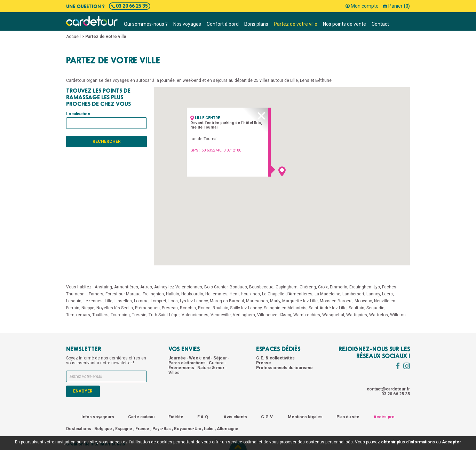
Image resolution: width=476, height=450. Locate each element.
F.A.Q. (203, 417)
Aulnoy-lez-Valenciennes (178, 287)
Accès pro (384, 417)
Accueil (73, 37)
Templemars (78, 315)
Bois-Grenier (216, 287)
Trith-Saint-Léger (164, 315)
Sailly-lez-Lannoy (246, 308)
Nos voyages (187, 24)
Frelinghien (153, 294)
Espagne (124, 429)
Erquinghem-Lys (365, 287)
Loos (173, 301)
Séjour (221, 358)
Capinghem (287, 287)
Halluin (173, 294)
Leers (387, 294)
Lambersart (353, 294)
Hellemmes (216, 294)
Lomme (141, 301)
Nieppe (88, 308)
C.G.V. (267, 417)
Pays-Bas (162, 429)
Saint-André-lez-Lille (328, 308)
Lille (109, 301)
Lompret (158, 301)
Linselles (123, 301)
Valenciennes (195, 315)
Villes (174, 373)
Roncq (204, 308)
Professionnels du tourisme (284, 368)
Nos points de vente (344, 24)
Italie (209, 429)
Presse (264, 363)
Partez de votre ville (296, 24)
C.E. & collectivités (275, 358)
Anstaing (103, 287)
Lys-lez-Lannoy (194, 301)
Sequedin (375, 308)
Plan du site (348, 417)
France (142, 429)
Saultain (356, 308)
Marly (275, 301)
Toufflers (100, 315)
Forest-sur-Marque (123, 294)
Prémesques (147, 308)
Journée (178, 358)
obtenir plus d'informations (408, 442)
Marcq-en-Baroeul (227, 301)
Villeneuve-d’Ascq (274, 315)
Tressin (139, 315)
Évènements (182, 368)
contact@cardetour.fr (388, 389)
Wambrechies (307, 315)
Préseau (170, 308)
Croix (323, 287)
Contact (380, 24)
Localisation (78, 114)
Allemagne (228, 429)
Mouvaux (363, 301)
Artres (146, 287)
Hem (234, 294)
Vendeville (221, 315)
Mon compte (362, 6)
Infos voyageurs (98, 417)
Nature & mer (211, 368)
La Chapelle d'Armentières (287, 294)
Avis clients (235, 417)
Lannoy (373, 294)
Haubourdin (192, 294)
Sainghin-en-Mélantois (285, 308)
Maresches (257, 301)
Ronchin (188, 308)
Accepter (451, 442)
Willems (398, 315)
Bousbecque (261, 287)
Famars (96, 294)
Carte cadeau (141, 417)
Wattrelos (379, 315)
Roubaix (220, 308)
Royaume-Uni (187, 429)
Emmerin (339, 287)
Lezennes (93, 301)
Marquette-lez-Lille (300, 301)
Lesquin (74, 301)
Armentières (126, 287)
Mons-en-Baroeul (336, 301)
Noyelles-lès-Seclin (115, 308)
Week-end (200, 358)
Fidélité (176, 417)
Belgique (103, 429)
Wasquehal (333, 315)
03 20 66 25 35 (130, 6)
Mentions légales (305, 417)
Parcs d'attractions (188, 363)
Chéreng (308, 287)
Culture (217, 363)
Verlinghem (244, 315)
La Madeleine (327, 294)
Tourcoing (120, 315)
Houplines (250, 294)
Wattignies (357, 315)
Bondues (238, 287)
